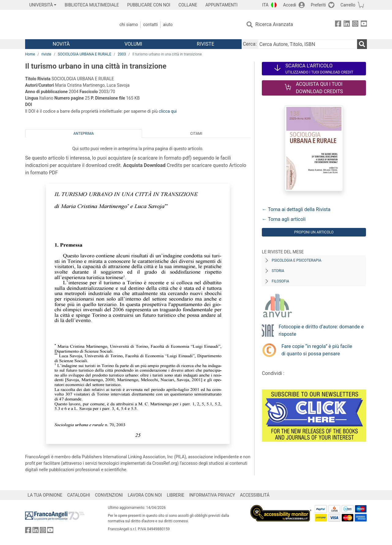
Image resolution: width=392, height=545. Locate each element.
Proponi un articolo (314, 232)
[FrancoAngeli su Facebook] (338, 25)
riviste (46, 54)
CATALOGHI (79, 495)
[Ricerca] (362, 44)
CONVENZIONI (109, 495)
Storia (278, 271)
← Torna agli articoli (284, 219)
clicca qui (168, 111)
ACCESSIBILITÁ (255, 495)
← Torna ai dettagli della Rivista (296, 209)
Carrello (348, 5)
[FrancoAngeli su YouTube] (364, 25)
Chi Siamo (129, 25)
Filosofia (280, 281)
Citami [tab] (196, 134)
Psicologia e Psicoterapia (296, 260)
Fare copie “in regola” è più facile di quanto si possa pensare (317, 350)
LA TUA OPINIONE (45, 495)
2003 (122, 54)
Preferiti (318, 5)
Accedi (290, 5)
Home (30, 54)
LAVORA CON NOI (145, 495)
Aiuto (168, 25)
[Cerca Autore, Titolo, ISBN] (307, 44)
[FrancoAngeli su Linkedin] (347, 25)
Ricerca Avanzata (274, 24)
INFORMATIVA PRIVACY (212, 495)
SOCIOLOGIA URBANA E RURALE (84, 54)
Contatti (150, 25)
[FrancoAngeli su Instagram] (355, 25)
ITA (265, 5)
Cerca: (250, 44)
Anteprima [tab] (84, 134)
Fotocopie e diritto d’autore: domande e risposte (321, 330)
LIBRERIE (176, 495)
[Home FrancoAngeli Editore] (66, 25)
